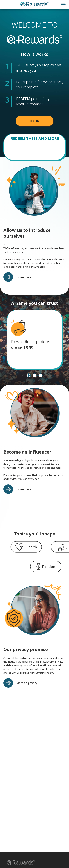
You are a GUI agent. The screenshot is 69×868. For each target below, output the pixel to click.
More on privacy (27, 683)
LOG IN (34, 121)
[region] (35, 547)
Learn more (24, 277)
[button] (20, 863)
